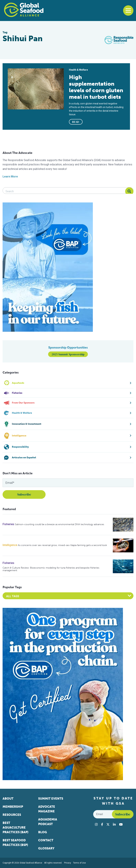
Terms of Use (79, 863)
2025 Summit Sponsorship (68, 354)
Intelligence (10, 545)
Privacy (68, 863)
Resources (12, 815)
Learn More (10, 177)
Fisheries (8, 524)
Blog (43, 832)
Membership (13, 807)
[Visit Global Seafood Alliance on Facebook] (102, 824)
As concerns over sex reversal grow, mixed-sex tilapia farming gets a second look (62, 545)
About (8, 799)
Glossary (46, 848)
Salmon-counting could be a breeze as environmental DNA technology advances (59, 524)
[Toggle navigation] (128, 11)
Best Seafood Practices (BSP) (15, 843)
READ (76, 122)
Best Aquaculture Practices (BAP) (15, 828)
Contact (46, 840)
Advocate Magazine (47, 809)
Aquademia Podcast (48, 822)
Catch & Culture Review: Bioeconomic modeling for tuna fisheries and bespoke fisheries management (51, 569)
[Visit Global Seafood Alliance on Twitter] (108, 824)
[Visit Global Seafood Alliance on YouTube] (121, 824)
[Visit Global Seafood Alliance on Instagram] (96, 824)
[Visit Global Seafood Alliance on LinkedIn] (114, 824)
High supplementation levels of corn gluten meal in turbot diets (96, 87)
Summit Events (51, 799)
